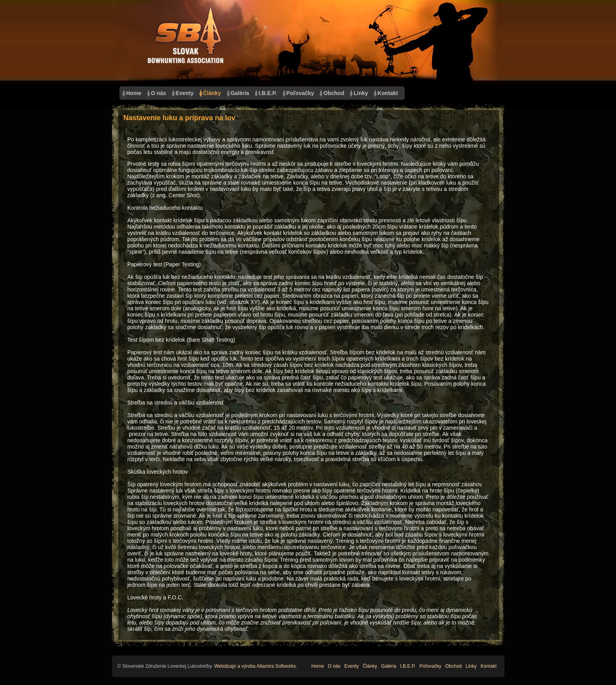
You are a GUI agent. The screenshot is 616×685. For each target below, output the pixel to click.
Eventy (185, 93)
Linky (361, 93)
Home (134, 93)
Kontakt (388, 93)
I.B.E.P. (268, 93)
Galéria (240, 93)
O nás (159, 93)
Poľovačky (300, 93)
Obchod (334, 93)
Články (212, 93)
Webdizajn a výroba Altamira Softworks (255, 666)
